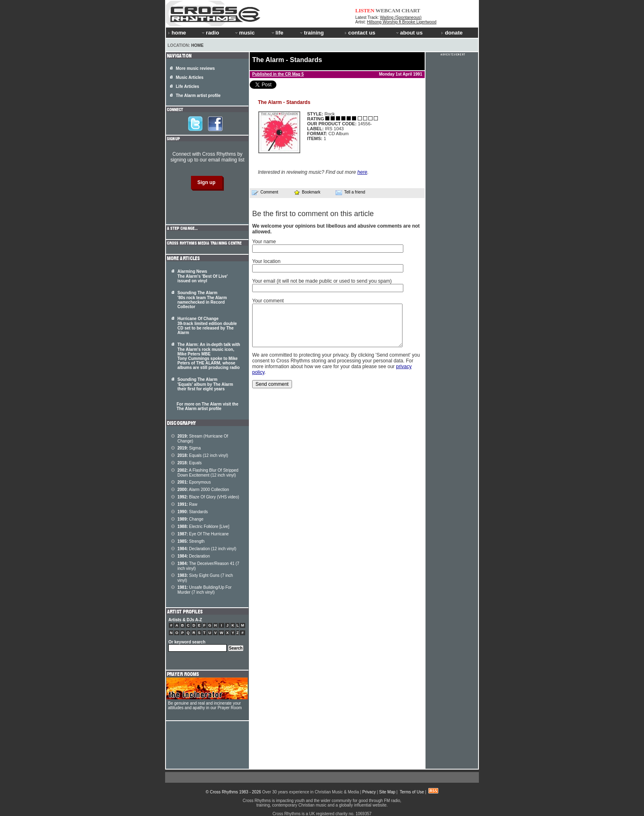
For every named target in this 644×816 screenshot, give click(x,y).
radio (210, 33)
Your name (264, 242)
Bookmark (307, 192)
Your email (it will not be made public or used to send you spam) (322, 281)
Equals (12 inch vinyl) (203, 455)
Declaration (194, 556)
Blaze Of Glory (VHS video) (208, 497)
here (362, 172)
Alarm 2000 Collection (203, 490)
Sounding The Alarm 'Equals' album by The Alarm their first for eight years (205, 384)
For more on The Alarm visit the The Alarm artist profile (207, 406)
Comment (265, 192)
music (244, 33)
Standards (193, 512)
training (311, 33)
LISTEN (365, 10)
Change (190, 519)
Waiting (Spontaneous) (401, 17)
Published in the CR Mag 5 (278, 74)
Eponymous (194, 482)
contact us (360, 33)
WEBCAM (388, 10)
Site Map (387, 792)
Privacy (369, 792)
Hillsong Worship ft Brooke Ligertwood (401, 22)
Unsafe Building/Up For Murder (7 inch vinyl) (205, 590)
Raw (187, 504)
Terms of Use (412, 792)
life (277, 33)
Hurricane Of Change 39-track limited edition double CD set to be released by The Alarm (207, 326)
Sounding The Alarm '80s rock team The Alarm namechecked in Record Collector (202, 300)
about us (409, 33)
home (177, 33)
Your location (266, 261)
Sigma (189, 448)
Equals (190, 463)
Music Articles (190, 77)
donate (452, 33)
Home (198, 45)
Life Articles (187, 86)
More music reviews (195, 68)
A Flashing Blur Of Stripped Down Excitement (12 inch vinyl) (208, 473)
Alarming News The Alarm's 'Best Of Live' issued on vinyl (202, 276)
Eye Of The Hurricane (203, 534)
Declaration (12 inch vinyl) (207, 549)
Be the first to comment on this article (313, 214)
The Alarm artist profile (198, 96)
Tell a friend (350, 192)
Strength (191, 541)
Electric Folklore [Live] (203, 527)
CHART (411, 10)
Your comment (268, 301)
